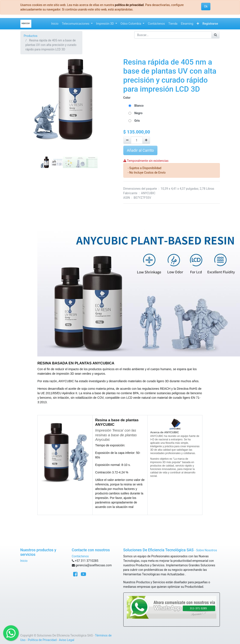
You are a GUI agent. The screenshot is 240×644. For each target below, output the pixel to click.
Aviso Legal (67, 640)
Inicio (24, 561)
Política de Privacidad (42, 640)
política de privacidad (129, 5)
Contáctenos (80, 556)
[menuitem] (55, 24)
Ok (206, 6)
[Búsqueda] (215, 35)
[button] (198, 24)
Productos (31, 36)
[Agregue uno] (146, 140)
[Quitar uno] (127, 140)
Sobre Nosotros (206, 550)
